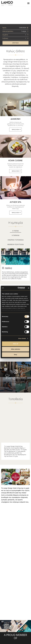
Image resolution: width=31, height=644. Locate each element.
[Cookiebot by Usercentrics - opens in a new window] (18, 288)
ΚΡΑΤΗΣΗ (15, 43)
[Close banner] (29, 288)
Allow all (15, 344)
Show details (22, 338)
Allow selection (15, 349)
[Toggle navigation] (28, 3)
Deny (15, 355)
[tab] (15, 231)
